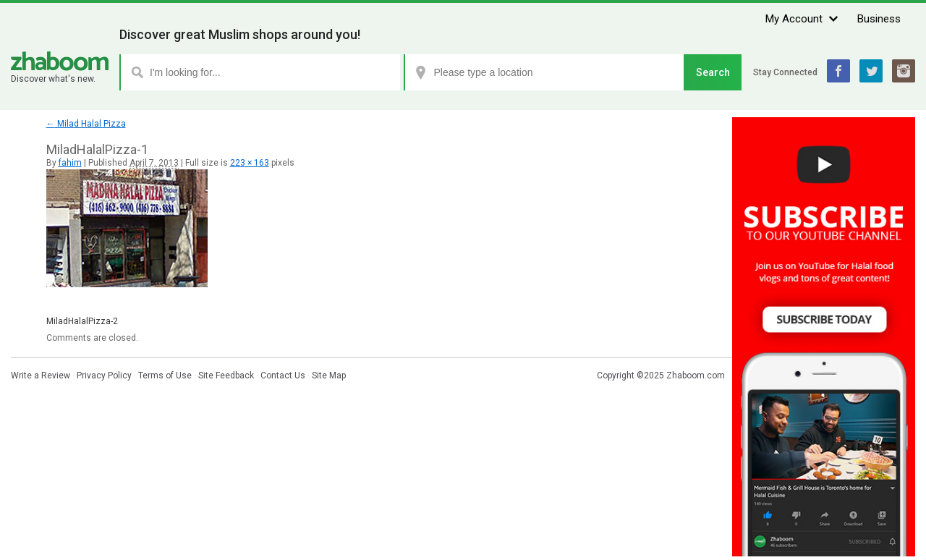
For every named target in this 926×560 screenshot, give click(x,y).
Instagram (904, 71)
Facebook (838, 71)
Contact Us (283, 376)
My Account (794, 19)
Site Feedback (226, 376)
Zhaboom (60, 61)
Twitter (871, 71)
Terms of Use (165, 376)
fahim (70, 163)
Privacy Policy (104, 376)
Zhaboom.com (696, 376)
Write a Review (41, 376)
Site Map (329, 376)
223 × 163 (250, 163)
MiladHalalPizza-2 (82, 321)
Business (879, 19)
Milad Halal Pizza (86, 124)
